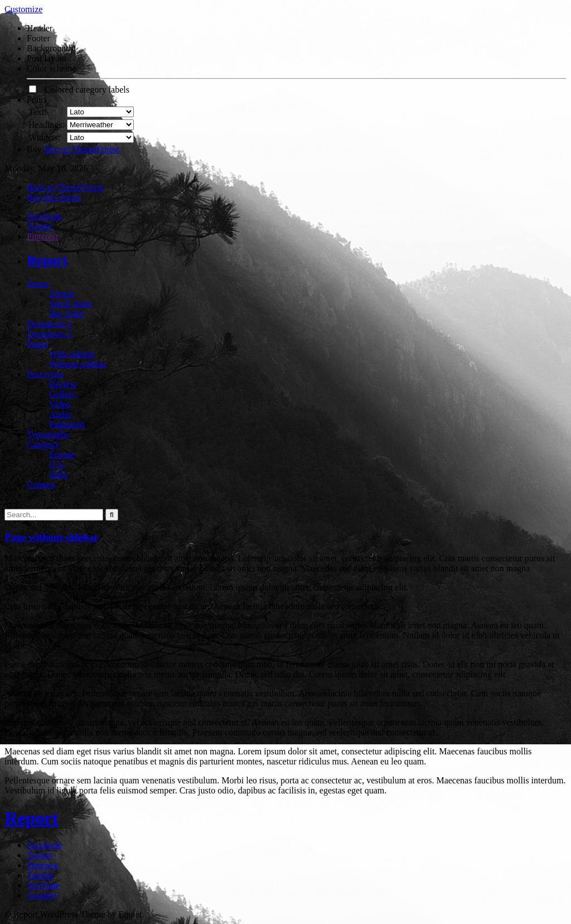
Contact (41, 485)
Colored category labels (79, 90)
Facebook (44, 216)
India (58, 475)
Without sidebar (78, 364)
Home (38, 284)
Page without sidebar (51, 537)
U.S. (57, 465)
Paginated (67, 424)
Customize (23, 9)
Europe (62, 454)
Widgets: (44, 138)
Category (43, 444)
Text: (38, 112)
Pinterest (42, 236)
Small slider (71, 304)
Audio (60, 414)
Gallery (62, 394)
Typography (48, 434)
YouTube (43, 885)
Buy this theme (54, 197)
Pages (37, 344)
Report (47, 260)
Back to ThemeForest (65, 187)
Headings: (47, 125)
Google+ (42, 895)
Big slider (67, 314)
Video (60, 404)
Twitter (40, 226)
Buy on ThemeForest (82, 149)
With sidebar (72, 354)
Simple (62, 294)
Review (63, 384)
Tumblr (40, 875)
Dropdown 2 (49, 334)
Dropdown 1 (49, 324)
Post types (45, 374)
